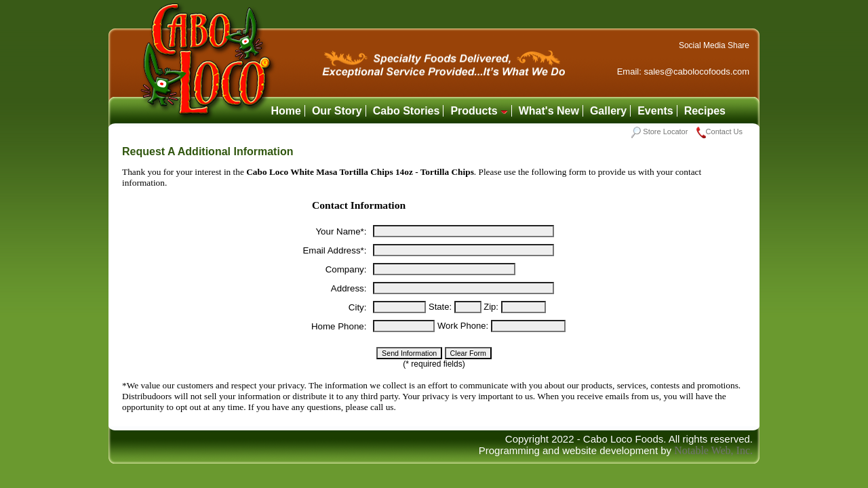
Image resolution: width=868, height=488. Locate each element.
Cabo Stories (407, 111)
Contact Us (719, 131)
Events (655, 111)
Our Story (337, 111)
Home (285, 111)
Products (479, 111)
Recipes (705, 111)
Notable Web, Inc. (713, 450)
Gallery (608, 111)
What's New (549, 111)
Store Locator (659, 131)
